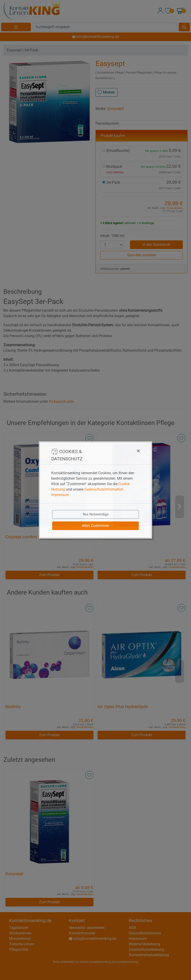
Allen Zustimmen (95, 526)
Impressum (60, 495)
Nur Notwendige (96, 514)
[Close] (116, 451)
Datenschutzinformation (104, 489)
